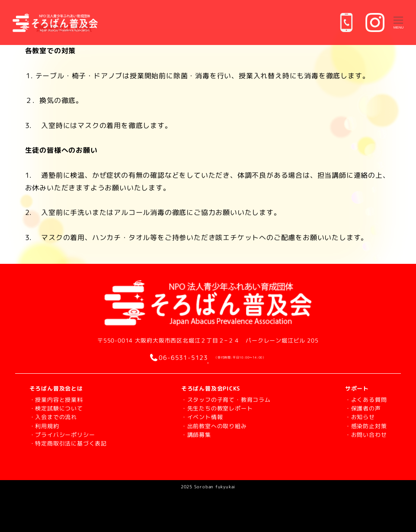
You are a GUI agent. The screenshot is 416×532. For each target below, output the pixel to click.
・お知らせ (360, 417)
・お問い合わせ (366, 435)
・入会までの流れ (53, 417)
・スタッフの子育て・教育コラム (226, 400)
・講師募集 (196, 435)
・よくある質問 (366, 400)
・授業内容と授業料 (56, 400)
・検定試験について (56, 408)
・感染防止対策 (366, 426)
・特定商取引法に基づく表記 (68, 443)
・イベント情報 (202, 417)
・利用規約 (44, 426)
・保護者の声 (363, 408)
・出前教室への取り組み (214, 426)
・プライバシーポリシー (62, 435)
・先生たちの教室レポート (217, 408)
